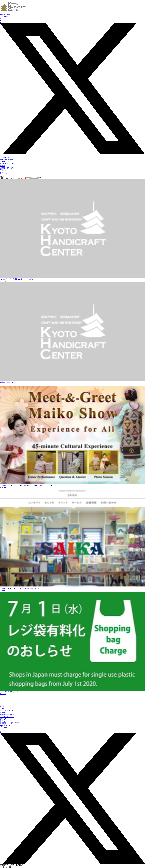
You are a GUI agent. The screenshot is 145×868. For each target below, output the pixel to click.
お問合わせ (5, 15)
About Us (3, 706)
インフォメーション (7, 717)
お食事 (2, 166)
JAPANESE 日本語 (6, 159)
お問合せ (3, 721)
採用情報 (4, 17)
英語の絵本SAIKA (6, 164)
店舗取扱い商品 (6, 162)
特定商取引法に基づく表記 (10, 723)
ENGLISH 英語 (5, 157)
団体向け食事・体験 (7, 168)
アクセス (3, 170)
